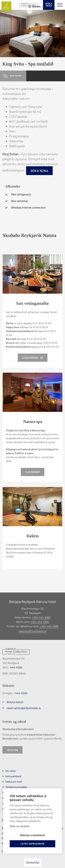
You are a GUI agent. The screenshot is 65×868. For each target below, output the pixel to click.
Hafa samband (13, 776)
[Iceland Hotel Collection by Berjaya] (28, 5)
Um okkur (11, 771)
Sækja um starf (14, 782)
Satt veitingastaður (32, 303)
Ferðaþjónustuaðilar (16, 787)
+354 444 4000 (41, 617)
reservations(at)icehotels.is (24, 708)
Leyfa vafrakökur (33, 844)
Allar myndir (16, 76)
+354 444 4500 (40, 622)
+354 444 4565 (49, 626)
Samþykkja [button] (33, 862)
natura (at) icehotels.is (32, 631)
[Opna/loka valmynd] (60, 5)
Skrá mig (12, 750)
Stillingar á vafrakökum (32, 835)
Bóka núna (39, 171)
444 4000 (16, 667)
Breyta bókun (15, 702)
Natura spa (33, 422)
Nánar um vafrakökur (20, 826)
